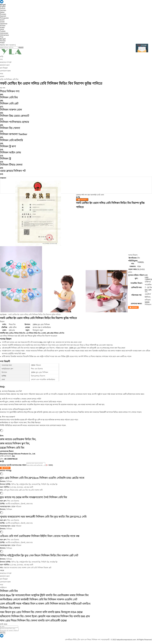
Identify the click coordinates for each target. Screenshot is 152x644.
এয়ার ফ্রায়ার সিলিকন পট (13, 171)
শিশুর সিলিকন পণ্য (10, 91)
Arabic (2, 27)
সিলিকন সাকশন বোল (11, 110)
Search (21, 47)
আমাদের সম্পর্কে (6, 62)
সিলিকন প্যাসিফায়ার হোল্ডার (14, 122)
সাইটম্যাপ (3, 588)
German (3, 10)
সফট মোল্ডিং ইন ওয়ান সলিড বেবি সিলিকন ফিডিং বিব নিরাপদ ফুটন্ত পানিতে (34, 315)
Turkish (3, 31)
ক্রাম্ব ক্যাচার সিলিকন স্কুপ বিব (15, 444)
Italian (2, 12)
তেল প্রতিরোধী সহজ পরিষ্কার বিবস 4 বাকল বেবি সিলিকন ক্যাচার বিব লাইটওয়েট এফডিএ (45, 604)
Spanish (3, 16)
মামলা (2, 76)
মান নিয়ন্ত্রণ (4, 68)
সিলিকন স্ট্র (5, 159)
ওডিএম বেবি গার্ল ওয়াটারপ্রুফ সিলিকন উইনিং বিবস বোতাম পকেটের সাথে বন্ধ (40, 536)
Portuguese (4, 18)
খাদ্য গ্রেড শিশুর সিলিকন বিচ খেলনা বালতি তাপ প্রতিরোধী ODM (33, 621)
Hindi (2, 29)
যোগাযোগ (134, 307)
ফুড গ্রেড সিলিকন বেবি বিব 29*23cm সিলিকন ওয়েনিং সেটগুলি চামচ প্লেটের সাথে (42, 478)
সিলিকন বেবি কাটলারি (11, 140)
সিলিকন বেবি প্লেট (9, 104)
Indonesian (4, 33)
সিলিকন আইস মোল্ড (10, 153)
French (3, 8)
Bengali (3, 39)
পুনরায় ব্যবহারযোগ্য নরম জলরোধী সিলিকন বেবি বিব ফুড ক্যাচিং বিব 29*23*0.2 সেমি (43, 517)
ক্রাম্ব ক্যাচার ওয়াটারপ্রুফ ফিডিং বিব (18, 439)
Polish (2, 43)
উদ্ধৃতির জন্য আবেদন (7, 45)
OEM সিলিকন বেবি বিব (12, 448)
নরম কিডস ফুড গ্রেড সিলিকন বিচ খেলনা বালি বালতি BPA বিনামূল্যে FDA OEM (41, 612)
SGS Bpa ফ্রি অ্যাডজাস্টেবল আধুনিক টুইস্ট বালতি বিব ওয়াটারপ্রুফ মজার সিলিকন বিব (44, 595)
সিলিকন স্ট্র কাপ (8, 146)
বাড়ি (2, 57)
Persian (3, 41)
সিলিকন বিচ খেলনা (10, 128)
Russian (3, 14)
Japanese (4, 24)
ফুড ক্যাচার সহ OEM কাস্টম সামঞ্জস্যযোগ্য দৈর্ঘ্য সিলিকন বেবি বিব (33, 497)
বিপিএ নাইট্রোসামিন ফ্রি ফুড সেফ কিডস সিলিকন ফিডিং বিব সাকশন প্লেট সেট (39, 555)
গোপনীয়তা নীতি (71, 640)
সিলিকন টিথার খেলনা (11, 165)
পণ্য (1, 59)
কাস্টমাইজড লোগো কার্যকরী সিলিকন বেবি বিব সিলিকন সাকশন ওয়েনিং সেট (39, 599)
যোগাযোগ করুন (5, 71)
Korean (3, 26)
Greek (2, 22)
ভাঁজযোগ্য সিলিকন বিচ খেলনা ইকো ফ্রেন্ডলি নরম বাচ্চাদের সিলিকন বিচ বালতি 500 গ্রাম (45, 616)
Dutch (2, 20)
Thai (2, 37)
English (3, 7)
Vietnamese (4, 35)
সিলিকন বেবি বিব (12, 79)
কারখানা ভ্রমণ (5, 65)
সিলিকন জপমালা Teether (14, 134)
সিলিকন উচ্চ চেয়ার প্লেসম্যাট (14, 116)
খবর (2, 74)
